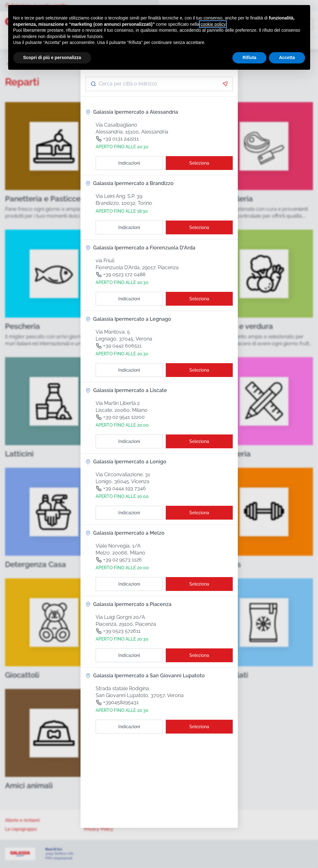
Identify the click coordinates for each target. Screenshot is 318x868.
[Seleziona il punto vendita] (199, 163)
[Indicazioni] (129, 163)
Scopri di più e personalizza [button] (52, 57)
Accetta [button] (287, 57)
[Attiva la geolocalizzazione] (225, 84)
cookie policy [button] (213, 24)
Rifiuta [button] (249, 57)
